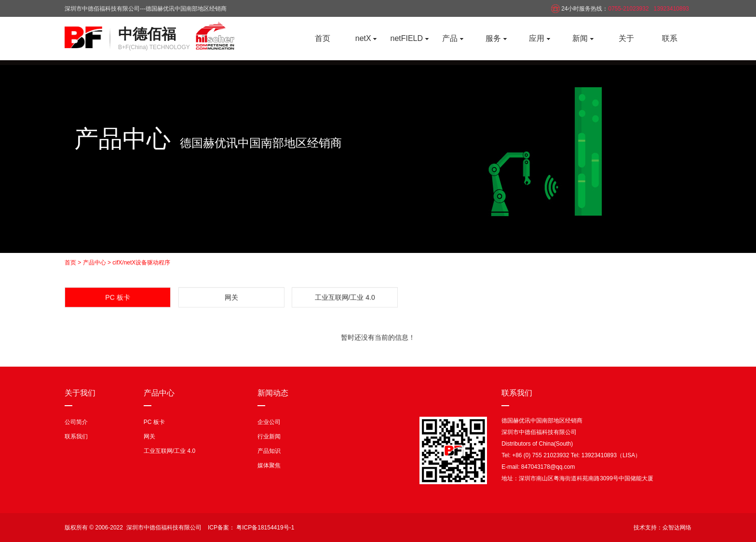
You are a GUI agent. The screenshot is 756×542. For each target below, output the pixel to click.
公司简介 (76, 422)
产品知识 (269, 451)
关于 (626, 38)
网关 (231, 299)
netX (366, 38)
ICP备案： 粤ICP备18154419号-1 (251, 528)
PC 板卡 (154, 422)
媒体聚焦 (269, 465)
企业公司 (269, 422)
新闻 (583, 38)
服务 (496, 38)
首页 (323, 38)
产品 (452, 38)
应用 (539, 38)
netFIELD (409, 38)
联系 (670, 38)
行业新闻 (269, 436)
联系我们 (76, 436)
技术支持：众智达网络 (662, 528)
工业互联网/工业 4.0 (345, 299)
